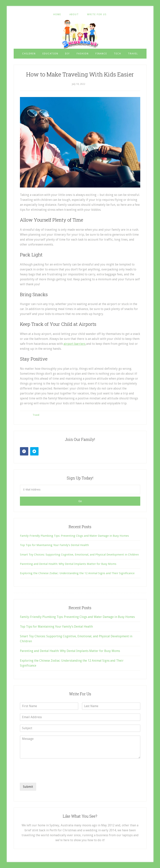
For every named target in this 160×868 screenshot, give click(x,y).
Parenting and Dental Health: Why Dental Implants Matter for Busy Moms (68, 564)
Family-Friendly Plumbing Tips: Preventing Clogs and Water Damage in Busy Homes (74, 536)
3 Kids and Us (80, 34)
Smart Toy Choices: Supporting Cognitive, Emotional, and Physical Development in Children (79, 555)
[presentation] (49, 777)
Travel (36, 415)
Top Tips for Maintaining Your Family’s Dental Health (54, 545)
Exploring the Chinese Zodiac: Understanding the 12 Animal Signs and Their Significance (77, 573)
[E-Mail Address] (80, 490)
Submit (28, 787)
